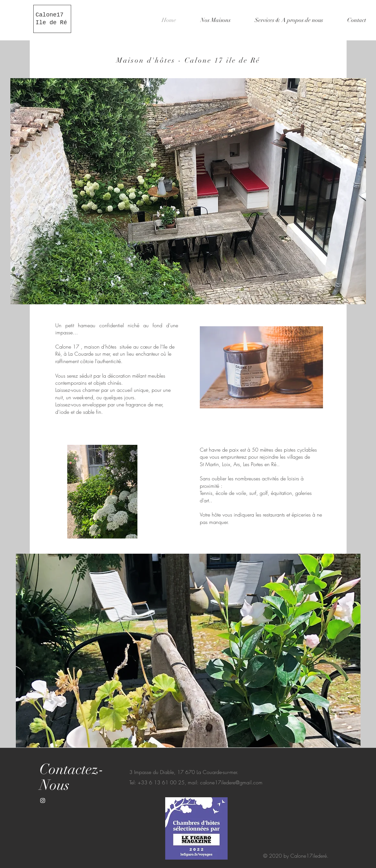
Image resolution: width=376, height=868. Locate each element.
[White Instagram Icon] (43, 800)
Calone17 (49, 15)
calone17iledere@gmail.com (231, 782)
